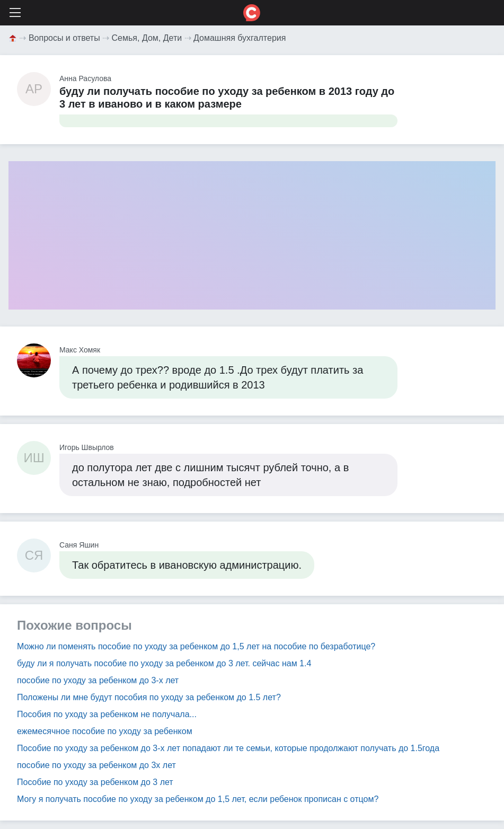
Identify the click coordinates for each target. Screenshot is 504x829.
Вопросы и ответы (64, 38)
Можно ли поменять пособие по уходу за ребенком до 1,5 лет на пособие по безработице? (196, 646)
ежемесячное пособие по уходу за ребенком (105, 731)
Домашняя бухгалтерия (240, 38)
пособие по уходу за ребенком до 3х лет (96, 765)
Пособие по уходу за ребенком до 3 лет (95, 782)
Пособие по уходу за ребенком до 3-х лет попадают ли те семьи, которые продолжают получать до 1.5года (228, 748)
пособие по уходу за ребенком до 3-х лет (98, 680)
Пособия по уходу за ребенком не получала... (107, 714)
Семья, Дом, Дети (147, 38)
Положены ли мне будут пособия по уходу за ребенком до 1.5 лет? (149, 697)
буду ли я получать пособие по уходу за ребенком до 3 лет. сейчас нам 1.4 (164, 663)
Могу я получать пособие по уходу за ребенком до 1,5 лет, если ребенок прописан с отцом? (198, 799)
